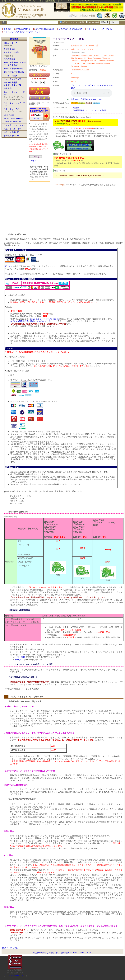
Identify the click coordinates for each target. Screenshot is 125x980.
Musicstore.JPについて (82, 953)
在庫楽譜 (8, 89)
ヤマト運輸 (20, 657)
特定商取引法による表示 (44, 953)
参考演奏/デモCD (11, 136)
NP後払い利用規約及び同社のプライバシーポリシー (33, 321)
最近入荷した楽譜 (12, 52)
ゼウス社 (9, 266)
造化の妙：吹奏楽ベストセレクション (87, 99)
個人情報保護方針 (64, 953)
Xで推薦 (33, 161)
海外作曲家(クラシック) (14, 69)
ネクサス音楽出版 (12, 132)
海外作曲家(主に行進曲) (14, 72)
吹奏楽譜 (7, 29)
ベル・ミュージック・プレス (99, 29)
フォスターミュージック (14, 125)
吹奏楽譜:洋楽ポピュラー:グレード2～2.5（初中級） (91, 110)
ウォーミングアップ (12, 79)
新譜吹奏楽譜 (10, 49)
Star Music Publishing (12, 122)
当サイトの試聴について (15, 975)
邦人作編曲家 (10, 59)
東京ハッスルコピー (12, 129)
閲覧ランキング (11, 43)
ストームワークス (12, 109)
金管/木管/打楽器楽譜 (45, 29)
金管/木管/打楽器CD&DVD (70, 29)
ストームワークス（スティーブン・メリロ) (22, 32)
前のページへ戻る (10, 948)
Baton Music (9, 115)
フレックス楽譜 (11, 76)
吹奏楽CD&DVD (23, 29)
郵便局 (18, 660)
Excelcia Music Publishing (14, 118)
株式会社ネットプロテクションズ (44, 319)
